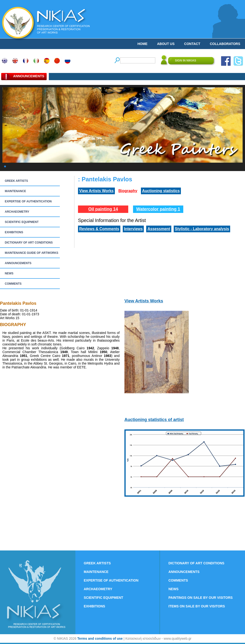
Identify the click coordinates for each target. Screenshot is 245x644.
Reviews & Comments (99, 229)
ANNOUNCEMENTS (18, 263)
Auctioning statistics (161, 191)
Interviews (133, 229)
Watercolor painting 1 (158, 209)
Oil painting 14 (103, 209)
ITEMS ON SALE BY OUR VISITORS (197, 606)
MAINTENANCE (15, 191)
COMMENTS (13, 284)
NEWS (9, 273)
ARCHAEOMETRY (17, 212)
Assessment (159, 229)
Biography (128, 191)
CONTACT (192, 44)
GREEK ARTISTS (16, 181)
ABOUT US (166, 44)
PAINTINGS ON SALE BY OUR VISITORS (200, 598)
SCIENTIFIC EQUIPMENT (22, 222)
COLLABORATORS (225, 44)
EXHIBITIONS (14, 232)
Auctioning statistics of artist (154, 420)
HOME (142, 44)
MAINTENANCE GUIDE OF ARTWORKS (32, 253)
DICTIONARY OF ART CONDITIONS (29, 243)
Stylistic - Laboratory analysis (202, 229)
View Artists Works (96, 191)
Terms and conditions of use (100, 638)
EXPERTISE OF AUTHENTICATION (28, 201)
